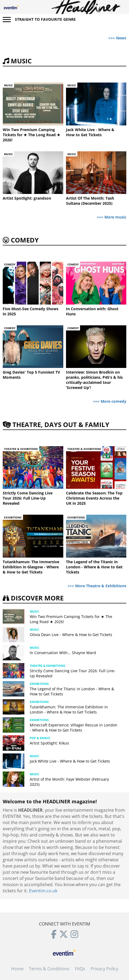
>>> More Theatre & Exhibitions (97, 586)
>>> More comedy (110, 401)
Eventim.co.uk (43, 891)
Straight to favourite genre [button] (45, 19)
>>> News (117, 38)
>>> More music (112, 217)
